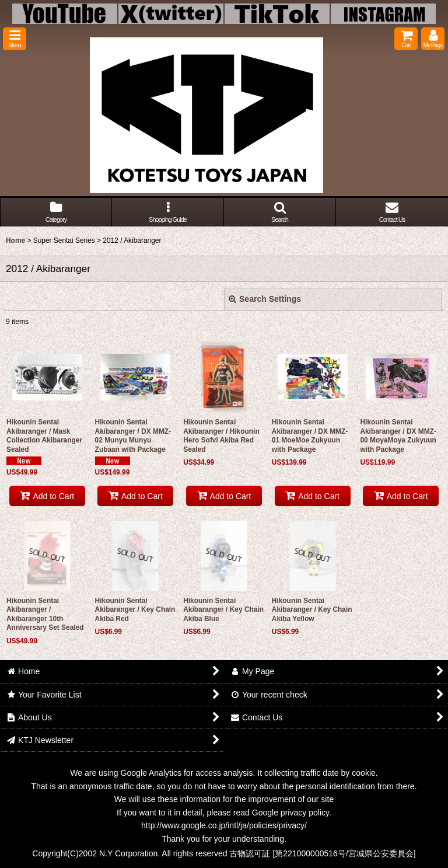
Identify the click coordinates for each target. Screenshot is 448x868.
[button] (15, 39)
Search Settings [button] (265, 299)
